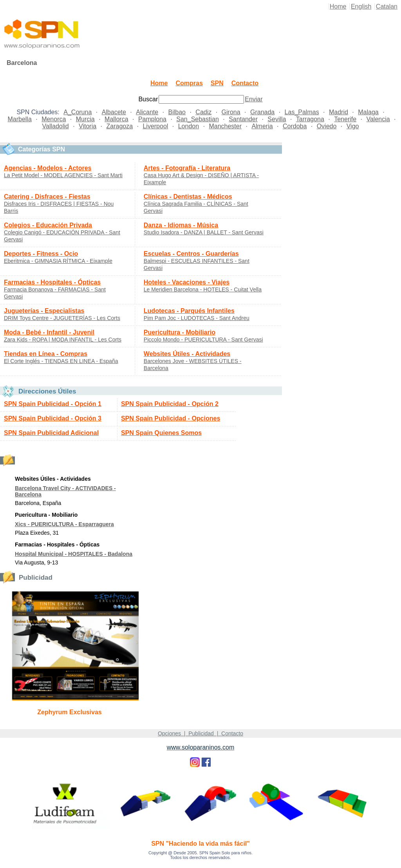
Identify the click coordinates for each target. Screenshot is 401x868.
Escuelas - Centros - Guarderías (191, 254)
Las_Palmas (302, 112)
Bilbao (177, 112)
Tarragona (310, 119)
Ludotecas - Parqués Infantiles (189, 311)
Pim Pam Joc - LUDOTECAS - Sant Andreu (197, 318)
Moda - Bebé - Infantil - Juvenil (49, 332)
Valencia (378, 119)
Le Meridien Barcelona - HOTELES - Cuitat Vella (203, 289)
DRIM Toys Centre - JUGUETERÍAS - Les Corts (62, 318)
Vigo (353, 126)
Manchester (225, 126)
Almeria (262, 126)
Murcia (85, 119)
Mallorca (116, 119)
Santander (243, 119)
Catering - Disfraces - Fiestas (47, 197)
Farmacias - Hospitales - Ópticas (52, 282)
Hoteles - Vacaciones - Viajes (187, 282)
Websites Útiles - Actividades (187, 354)
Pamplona (152, 119)
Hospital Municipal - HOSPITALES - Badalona (74, 554)
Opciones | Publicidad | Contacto (200, 733)
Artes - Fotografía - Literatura (187, 168)
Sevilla (277, 119)
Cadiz (203, 112)
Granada (262, 112)
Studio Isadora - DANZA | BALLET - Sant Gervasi (204, 232)
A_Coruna (78, 112)
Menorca (54, 119)
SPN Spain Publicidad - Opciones (171, 418)
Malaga (368, 112)
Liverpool (155, 126)
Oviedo (327, 126)
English (361, 6)
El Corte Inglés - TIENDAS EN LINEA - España (61, 361)
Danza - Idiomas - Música (181, 225)
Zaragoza (119, 126)
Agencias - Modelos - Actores (48, 168)
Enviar (254, 99)
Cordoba (295, 126)
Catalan (387, 6)
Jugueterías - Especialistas (44, 311)
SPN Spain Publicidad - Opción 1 (53, 404)
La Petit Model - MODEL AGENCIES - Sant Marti (63, 175)
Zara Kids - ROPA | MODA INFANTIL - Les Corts (63, 340)
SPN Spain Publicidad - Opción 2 (170, 404)
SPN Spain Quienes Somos (161, 433)
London (189, 126)
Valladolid (56, 126)
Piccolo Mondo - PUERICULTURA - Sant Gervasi (203, 340)
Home (338, 6)
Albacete (114, 112)
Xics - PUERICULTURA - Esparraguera (64, 524)
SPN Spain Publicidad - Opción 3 (53, 418)
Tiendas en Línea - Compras (46, 354)
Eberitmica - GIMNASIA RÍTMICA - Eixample (58, 261)
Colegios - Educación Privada (48, 225)
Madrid (339, 112)
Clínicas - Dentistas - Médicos (188, 197)
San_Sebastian (198, 119)
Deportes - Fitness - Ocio (41, 254)
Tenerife (345, 119)
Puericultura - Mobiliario (180, 332)
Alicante (147, 112)
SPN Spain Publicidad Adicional (51, 433)
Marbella (19, 119)
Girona (231, 112)
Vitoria (88, 126)
